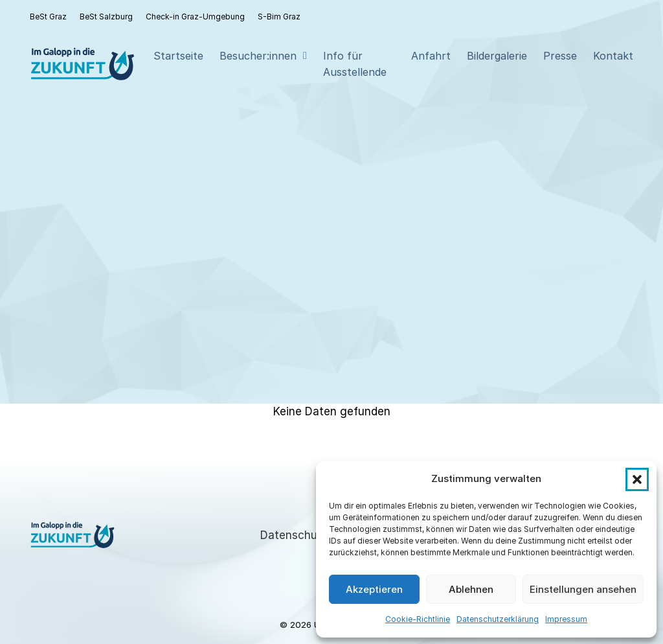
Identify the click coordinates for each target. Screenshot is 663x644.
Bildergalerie (497, 56)
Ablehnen (471, 589)
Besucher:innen (258, 56)
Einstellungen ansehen (583, 589)
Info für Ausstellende (355, 64)
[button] (637, 479)
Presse (560, 56)
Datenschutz (294, 535)
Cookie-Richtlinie (418, 619)
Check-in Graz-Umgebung (195, 17)
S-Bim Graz (279, 17)
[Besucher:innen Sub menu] (305, 56)
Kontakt (613, 56)
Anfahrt (431, 56)
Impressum (566, 619)
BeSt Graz (48, 17)
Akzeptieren (374, 589)
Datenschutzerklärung (498, 619)
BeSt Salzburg (106, 17)
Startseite (178, 56)
